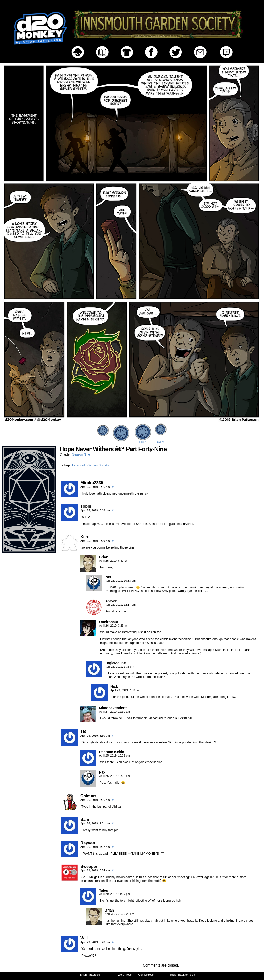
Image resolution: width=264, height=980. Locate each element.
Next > (143, 442)
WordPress (125, 975)
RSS (173, 975)
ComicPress (146, 975)
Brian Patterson (90, 975)
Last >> (161, 442)
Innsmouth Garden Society (90, 465)
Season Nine (81, 454)
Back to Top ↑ (187, 975)
